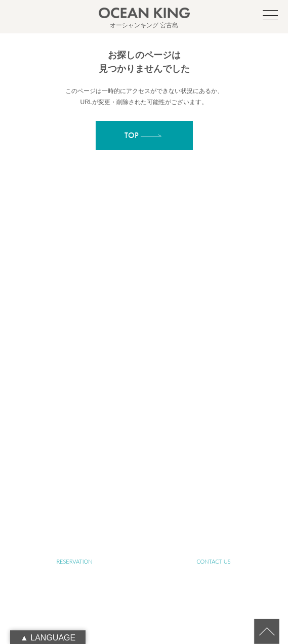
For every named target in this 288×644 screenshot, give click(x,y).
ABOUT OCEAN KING (213, 356)
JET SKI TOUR (214, 444)
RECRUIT (144, 532)
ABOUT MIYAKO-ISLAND (213, 327)
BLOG (75, 503)
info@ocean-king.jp (156, 288)
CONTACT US (213, 561)
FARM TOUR (74, 444)
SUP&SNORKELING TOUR (74, 415)
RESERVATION (74, 561)
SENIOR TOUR (214, 385)
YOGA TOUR (214, 415)
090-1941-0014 (156, 299)
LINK (214, 503)
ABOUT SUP (74, 356)
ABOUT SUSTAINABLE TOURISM (74, 385)
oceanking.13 (160, 277)
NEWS (214, 473)
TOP (75, 327)
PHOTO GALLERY (74, 473)
